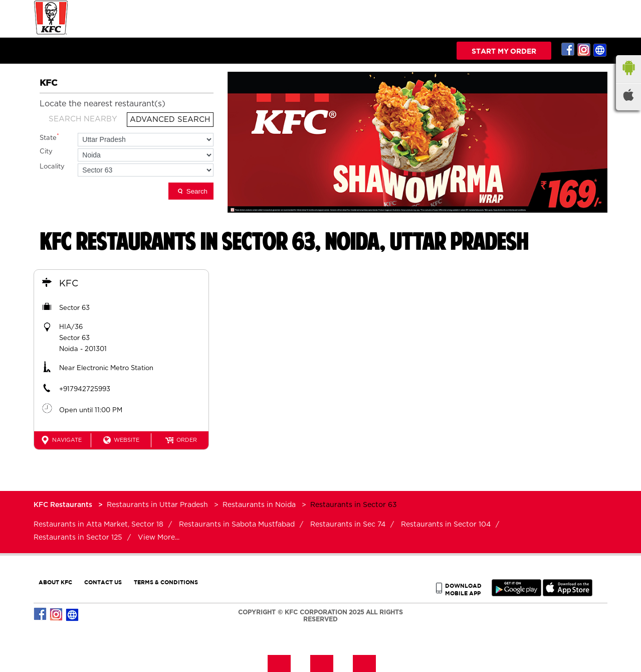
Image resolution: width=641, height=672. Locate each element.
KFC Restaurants (64, 505)
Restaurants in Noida (259, 505)
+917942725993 (85, 389)
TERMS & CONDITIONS (166, 582)
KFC (69, 284)
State (49, 137)
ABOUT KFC (55, 582)
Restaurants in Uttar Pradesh (157, 505)
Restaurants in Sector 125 (78, 538)
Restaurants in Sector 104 (446, 525)
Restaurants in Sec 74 (348, 525)
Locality (52, 167)
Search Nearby (83, 119)
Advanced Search (170, 120)
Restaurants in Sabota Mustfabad (237, 525)
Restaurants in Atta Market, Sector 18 (98, 525)
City (46, 152)
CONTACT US (103, 582)
